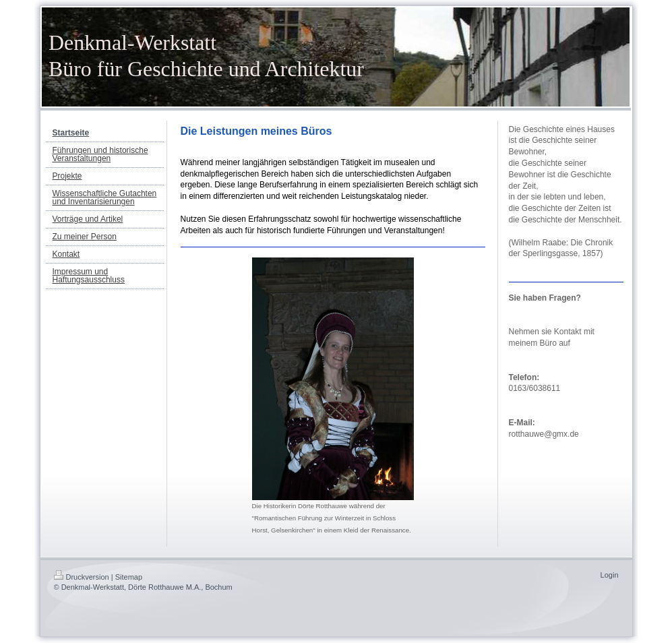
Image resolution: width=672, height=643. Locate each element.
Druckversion (82, 577)
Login (610, 575)
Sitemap (129, 577)
